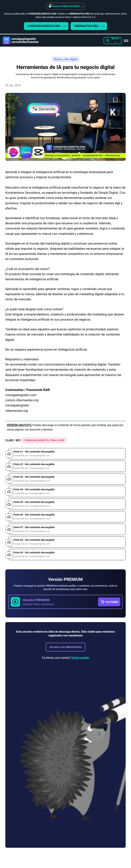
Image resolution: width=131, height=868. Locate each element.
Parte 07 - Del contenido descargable (34, 529)
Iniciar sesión (80, 658)
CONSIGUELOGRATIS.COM (47, 26)
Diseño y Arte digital (66, 59)
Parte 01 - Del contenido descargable (34, 453)
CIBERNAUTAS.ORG (89, 26)
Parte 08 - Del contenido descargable (34, 542)
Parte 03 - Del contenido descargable (34, 479)
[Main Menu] (126, 41)
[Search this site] (113, 41)
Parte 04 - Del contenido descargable (34, 491)
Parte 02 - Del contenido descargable (34, 466)
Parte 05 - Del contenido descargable (34, 504)
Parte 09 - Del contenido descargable (34, 554)
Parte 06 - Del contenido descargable (34, 517)
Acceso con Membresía (66, 647)
